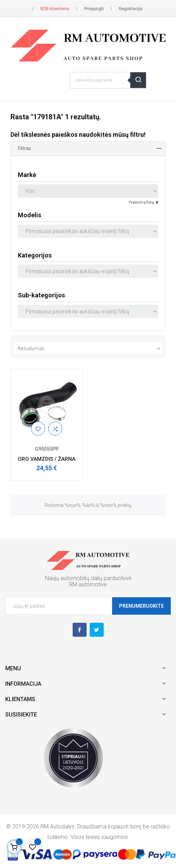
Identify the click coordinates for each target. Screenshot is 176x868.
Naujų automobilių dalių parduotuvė (88, 578)
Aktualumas (90, 348)
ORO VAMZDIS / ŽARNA (47, 459)
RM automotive (88, 584)
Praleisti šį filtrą (142, 202)
